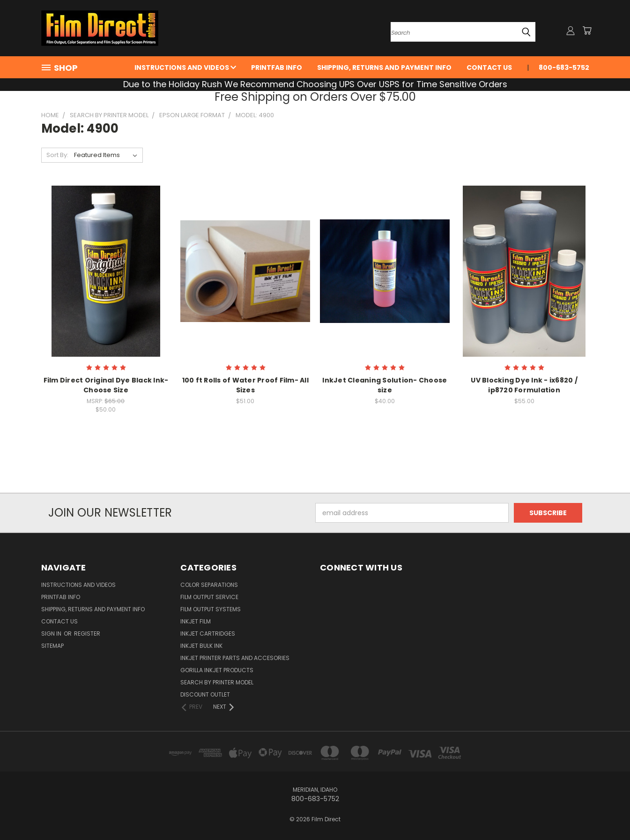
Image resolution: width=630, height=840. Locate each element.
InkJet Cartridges (208, 634)
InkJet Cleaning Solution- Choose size (385, 385)
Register (87, 634)
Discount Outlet (205, 694)
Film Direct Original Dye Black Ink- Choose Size (106, 385)
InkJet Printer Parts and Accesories (235, 658)
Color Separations (209, 585)
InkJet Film (196, 621)
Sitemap (52, 646)
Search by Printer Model (217, 682)
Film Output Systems (211, 609)
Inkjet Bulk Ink (201, 646)
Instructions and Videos (185, 67)
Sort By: (57, 155)
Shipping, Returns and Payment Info (384, 67)
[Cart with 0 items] (587, 30)
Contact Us (489, 67)
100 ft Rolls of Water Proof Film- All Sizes (245, 385)
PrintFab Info (277, 67)
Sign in (52, 634)
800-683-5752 (564, 67)
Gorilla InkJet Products (217, 670)
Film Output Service (209, 597)
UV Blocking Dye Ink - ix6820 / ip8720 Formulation (524, 385)
